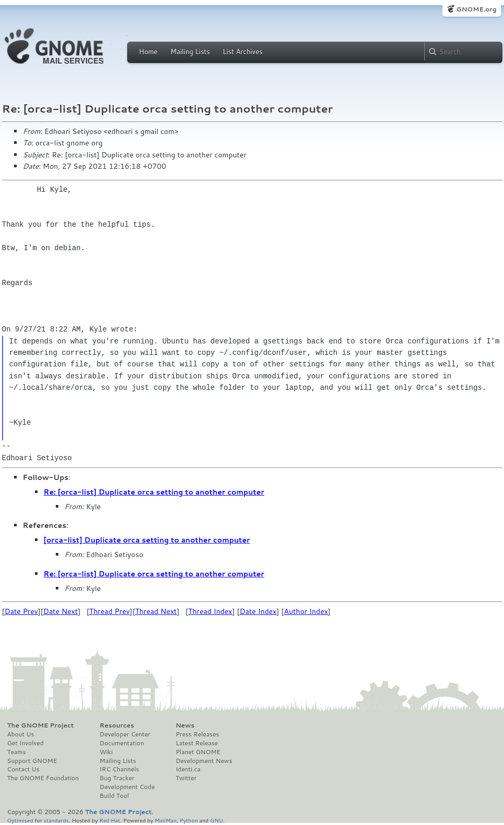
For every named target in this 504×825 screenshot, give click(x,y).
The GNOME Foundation (43, 778)
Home (149, 52)
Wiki (106, 752)
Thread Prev (109, 611)
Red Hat (109, 820)
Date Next (60, 611)
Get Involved (26, 743)
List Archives (242, 52)
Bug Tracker (117, 778)
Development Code (127, 787)
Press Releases (197, 734)
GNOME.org (476, 9)
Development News (204, 761)
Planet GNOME (198, 752)
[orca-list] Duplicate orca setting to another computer (147, 540)
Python (189, 820)
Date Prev (21, 611)
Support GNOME (32, 761)
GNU (217, 820)
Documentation (122, 743)
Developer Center (125, 734)
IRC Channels (119, 769)
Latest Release (197, 743)
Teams (17, 752)
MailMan (166, 820)
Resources (117, 725)
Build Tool (114, 796)
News (185, 725)
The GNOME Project (41, 725)
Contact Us (23, 769)
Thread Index (210, 611)
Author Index (306, 611)
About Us (21, 734)
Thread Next (156, 611)
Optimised (20, 820)
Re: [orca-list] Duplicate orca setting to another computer (154, 492)
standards (56, 820)
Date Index (258, 611)
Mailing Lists (190, 52)
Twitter (186, 778)
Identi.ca (188, 769)
